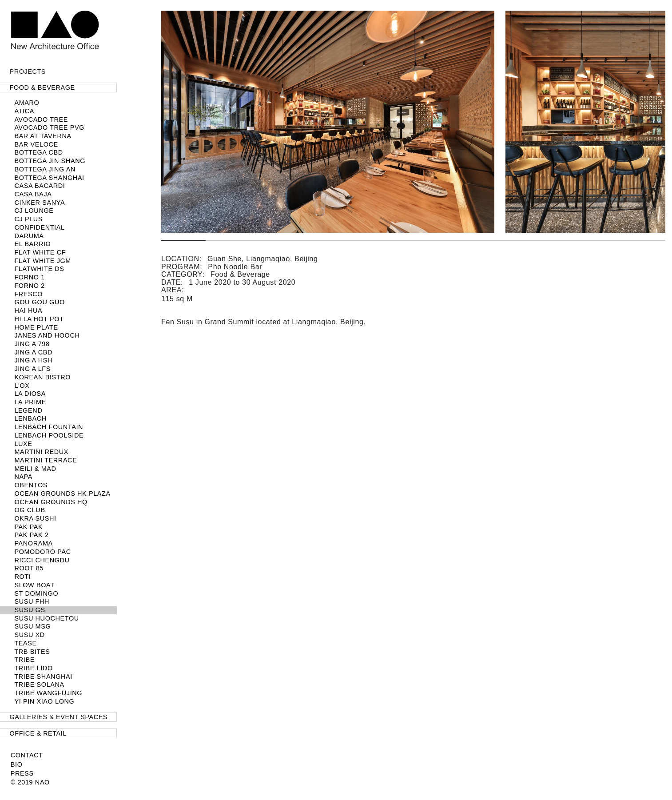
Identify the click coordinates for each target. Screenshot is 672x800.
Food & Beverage (42, 88)
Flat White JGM (43, 261)
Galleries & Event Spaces (59, 717)
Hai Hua (28, 310)
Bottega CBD (38, 152)
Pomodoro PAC (42, 552)
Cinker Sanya (40, 203)
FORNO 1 (29, 277)
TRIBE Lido (33, 668)
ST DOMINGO (36, 593)
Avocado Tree (41, 119)
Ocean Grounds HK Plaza (62, 494)
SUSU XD (29, 635)
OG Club (30, 510)
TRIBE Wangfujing (48, 693)
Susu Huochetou (46, 618)
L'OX (22, 386)
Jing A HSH (33, 360)
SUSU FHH (32, 601)
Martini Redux (41, 452)
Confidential (39, 227)
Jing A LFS (32, 369)
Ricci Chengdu (42, 560)
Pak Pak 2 (31, 535)
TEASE (25, 643)
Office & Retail (38, 733)
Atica (24, 111)
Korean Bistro (42, 377)
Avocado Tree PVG (49, 127)
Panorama (33, 543)
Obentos (31, 485)
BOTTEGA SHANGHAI (49, 178)
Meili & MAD (35, 469)
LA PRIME (30, 402)
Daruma (29, 236)
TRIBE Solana (39, 685)
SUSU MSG (32, 626)
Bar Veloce (36, 144)
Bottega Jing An (45, 169)
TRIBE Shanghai (43, 677)
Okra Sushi (35, 518)
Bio (17, 764)
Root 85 (29, 568)
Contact (27, 755)
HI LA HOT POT (39, 319)
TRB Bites (32, 652)
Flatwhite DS (39, 269)
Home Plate (36, 327)
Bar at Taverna (43, 136)
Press (22, 773)
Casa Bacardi (40, 186)
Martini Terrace (46, 460)
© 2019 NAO (30, 782)
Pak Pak (28, 527)
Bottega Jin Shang (50, 161)
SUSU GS (30, 610)
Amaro (27, 103)
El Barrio (32, 244)
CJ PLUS (28, 219)
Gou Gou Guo (39, 302)
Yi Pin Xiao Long (44, 701)
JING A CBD (33, 352)
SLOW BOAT (34, 585)
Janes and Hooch (47, 335)
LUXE (23, 444)
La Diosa (30, 394)
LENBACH (30, 418)
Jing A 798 (32, 344)
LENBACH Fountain (49, 427)
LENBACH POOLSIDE (49, 435)
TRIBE (24, 660)
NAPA (23, 477)
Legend (28, 410)
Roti (22, 577)
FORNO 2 (29, 286)
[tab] (58, 88)
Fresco (28, 294)
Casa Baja (33, 194)
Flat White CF (40, 252)
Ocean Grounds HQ (51, 502)
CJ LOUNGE (34, 211)
